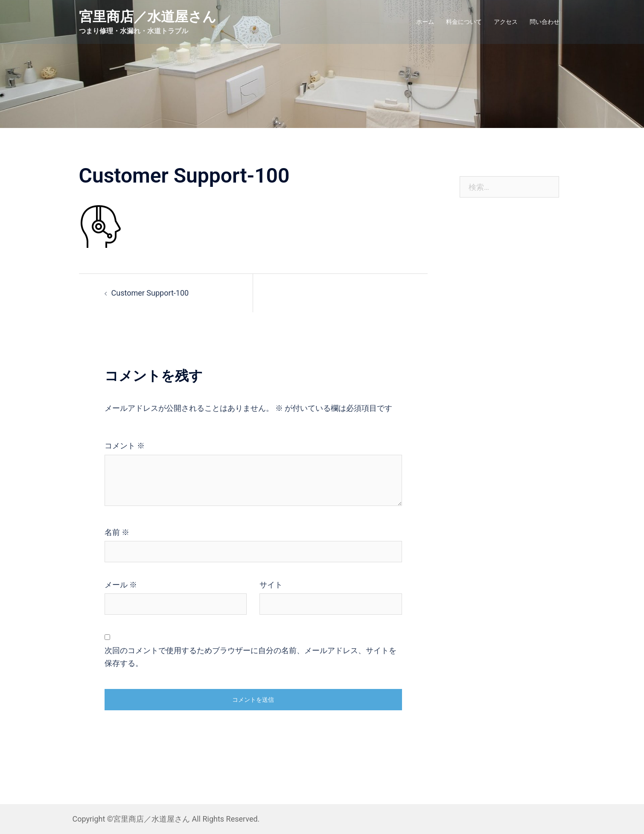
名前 (117, 532)
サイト (271, 585)
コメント (125, 446)
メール (121, 585)
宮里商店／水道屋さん (148, 17)
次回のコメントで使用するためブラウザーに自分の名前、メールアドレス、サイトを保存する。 (251, 657)
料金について (464, 22)
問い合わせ (545, 22)
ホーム (425, 22)
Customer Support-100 (150, 293)
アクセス (506, 22)
